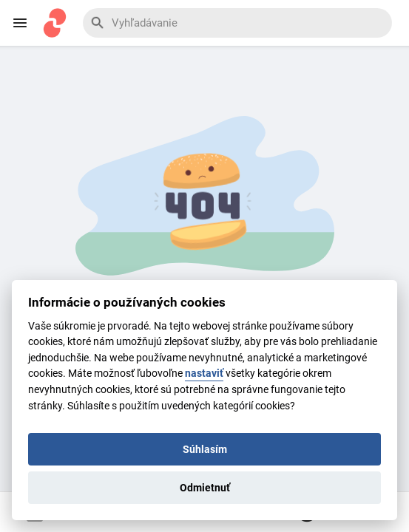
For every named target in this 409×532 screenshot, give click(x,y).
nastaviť (204, 374)
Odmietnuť (205, 488)
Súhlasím (205, 449)
